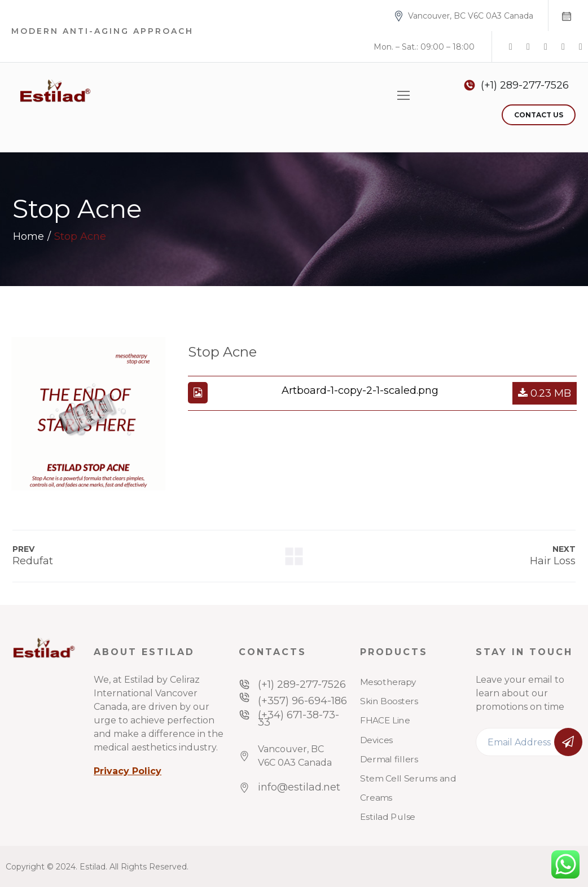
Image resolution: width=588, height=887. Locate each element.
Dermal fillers (389, 759)
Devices (376, 740)
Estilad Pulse (388, 818)
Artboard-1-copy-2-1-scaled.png (360, 390)
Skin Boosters (389, 701)
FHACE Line (385, 721)
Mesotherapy (388, 682)
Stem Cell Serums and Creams (408, 788)
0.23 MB (545, 393)
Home (28, 236)
